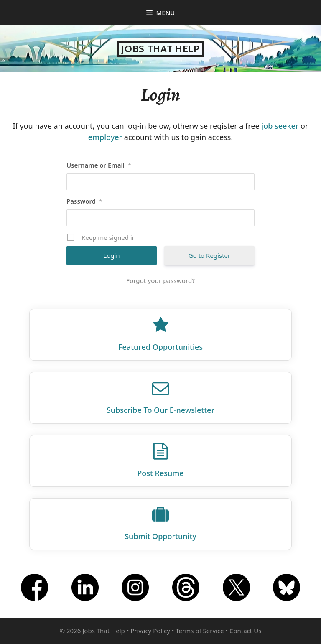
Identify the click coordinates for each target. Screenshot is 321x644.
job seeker (280, 126)
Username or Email (99, 165)
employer (105, 137)
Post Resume (160, 473)
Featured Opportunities (160, 347)
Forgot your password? (160, 280)
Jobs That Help (160, 49)
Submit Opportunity (160, 536)
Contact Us (245, 631)
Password (84, 201)
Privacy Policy (150, 631)
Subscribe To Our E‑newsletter (160, 410)
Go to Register (209, 255)
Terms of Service (200, 631)
